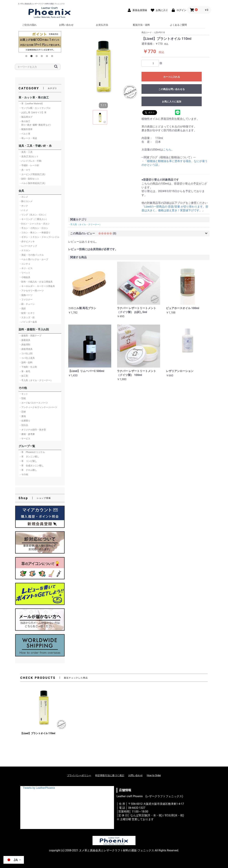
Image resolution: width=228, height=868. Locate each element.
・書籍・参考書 (27, 434)
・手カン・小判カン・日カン (34, 228)
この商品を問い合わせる (172, 89)
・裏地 (22, 416)
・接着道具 (25, 340)
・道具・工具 (26, 152)
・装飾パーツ (26, 295)
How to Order (154, 775)
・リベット (25, 273)
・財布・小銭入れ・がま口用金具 (36, 282)
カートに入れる (172, 77)
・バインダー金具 (28, 322)
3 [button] (37, 57)
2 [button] (32, 57)
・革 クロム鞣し (28, 470)
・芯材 (22, 412)
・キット (24, 394)
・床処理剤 (25, 345)
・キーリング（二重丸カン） (34, 219)
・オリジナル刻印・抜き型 (32, 430)
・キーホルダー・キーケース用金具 (37, 286)
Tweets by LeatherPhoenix (39, 788)
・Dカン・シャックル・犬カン (34, 224)
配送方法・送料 (141, 25)
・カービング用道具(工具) (32, 174)
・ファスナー (26, 300)
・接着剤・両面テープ (30, 336)
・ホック (24, 206)
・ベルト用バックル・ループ (34, 259)
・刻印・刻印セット (29, 179)
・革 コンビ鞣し (28, 461)
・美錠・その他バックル (31, 255)
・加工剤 (24, 376)
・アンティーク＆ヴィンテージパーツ (38, 407)
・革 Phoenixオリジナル (32, 452)
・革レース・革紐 (28, 138)
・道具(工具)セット (29, 156)
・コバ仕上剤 (26, 354)
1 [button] (27, 57)
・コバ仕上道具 (27, 358)
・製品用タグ (26, 117)
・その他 (24, 474)
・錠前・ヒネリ (27, 313)
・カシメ (24, 197)
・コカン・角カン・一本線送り (35, 233)
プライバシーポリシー (79, 775)
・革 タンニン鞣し (29, 457)
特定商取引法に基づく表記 (110, 775)
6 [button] (53, 57)
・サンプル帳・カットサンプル (35, 108)
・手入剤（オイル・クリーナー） (36, 380)
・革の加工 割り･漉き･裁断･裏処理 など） (36, 123)
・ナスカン (25, 250)
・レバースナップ (28, 246)
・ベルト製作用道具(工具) (32, 183)
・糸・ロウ (25, 170)
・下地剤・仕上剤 (28, 367)
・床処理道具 (26, 349)
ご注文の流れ (29, 25)
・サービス (25, 439)
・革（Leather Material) (31, 104)
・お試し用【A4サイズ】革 (33, 112)
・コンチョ (25, 264)
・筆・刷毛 (25, 371)
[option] (40, 42)
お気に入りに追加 (172, 102)
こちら (167, 150)
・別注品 (24, 425)
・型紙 (22, 398)
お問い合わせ (66, 25)
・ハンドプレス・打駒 (30, 161)
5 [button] (48, 57)
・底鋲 (22, 308)
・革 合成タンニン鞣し (31, 466)
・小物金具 (25, 277)
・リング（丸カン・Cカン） (33, 215)
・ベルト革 (25, 134)
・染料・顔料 (26, 362)
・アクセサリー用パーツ (31, 291)
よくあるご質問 (178, 25)
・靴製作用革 (26, 129)
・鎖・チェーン (27, 304)
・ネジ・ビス (26, 268)
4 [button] (42, 57)
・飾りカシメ (26, 201)
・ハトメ (24, 210)
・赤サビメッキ (27, 241)
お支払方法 (102, 25)
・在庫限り (25, 421)
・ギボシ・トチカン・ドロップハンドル (39, 237)
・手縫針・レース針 (29, 165)
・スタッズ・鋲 (27, 317)
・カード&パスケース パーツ (33, 403)
